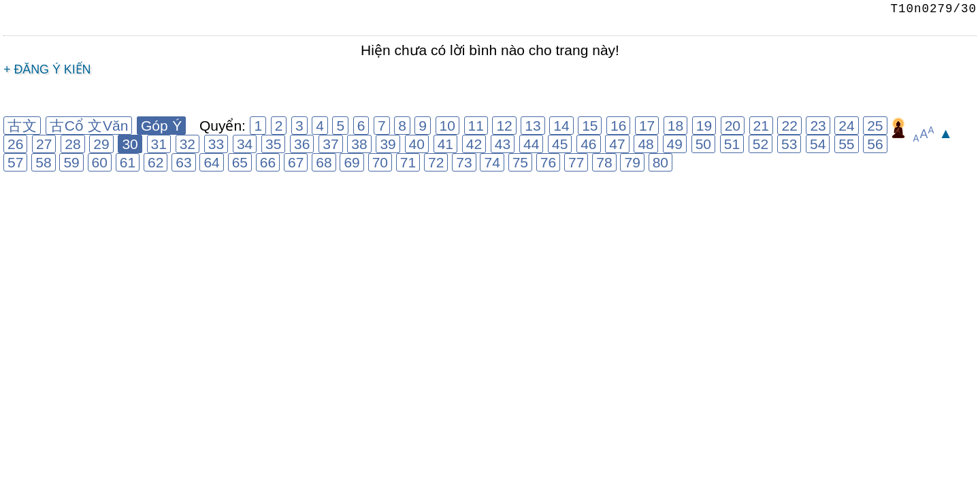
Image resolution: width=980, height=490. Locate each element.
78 (604, 162)
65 (240, 162)
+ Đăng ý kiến (47, 69)
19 (704, 126)
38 (359, 144)
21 (761, 126)
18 (675, 126)
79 (632, 162)
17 (647, 126)
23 (818, 126)
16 (618, 126)
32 (187, 144)
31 (159, 144)
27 (44, 144)
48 (646, 144)
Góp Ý (161, 126)
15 (590, 126)
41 (445, 144)
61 (128, 162)
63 (183, 162)
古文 (22, 126)
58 (43, 162)
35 (273, 144)
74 (492, 162)
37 (330, 144)
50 (703, 144)
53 (789, 144)
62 (156, 162)
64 (211, 162)
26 (15, 144)
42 (474, 144)
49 (675, 144)
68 (324, 162)
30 (130, 144)
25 (875, 126)
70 (380, 162)
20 (733, 126)
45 (560, 144)
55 (846, 144)
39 (388, 144)
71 (408, 162)
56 (875, 144)
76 (548, 162)
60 (100, 162)
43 (503, 144)
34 (245, 144)
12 (504, 126)
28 (72, 144)
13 (533, 126)
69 (352, 162)
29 (101, 144)
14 (561, 126)
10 (447, 126)
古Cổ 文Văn (89, 126)
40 (417, 144)
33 (216, 144)
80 (660, 162)
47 (617, 144)
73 (464, 162)
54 (818, 144)
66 (268, 162)
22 (789, 126)
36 (302, 144)
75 (520, 162)
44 (531, 144)
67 (296, 162)
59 (71, 162)
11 (476, 126)
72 (436, 162)
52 (761, 144)
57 (15, 162)
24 (846, 126)
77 (576, 162)
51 (732, 144)
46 (588, 144)
